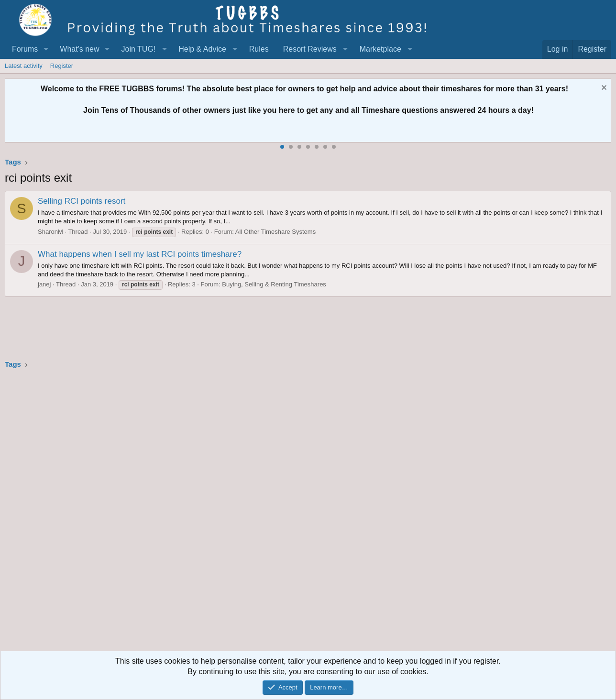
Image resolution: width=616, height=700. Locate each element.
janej (44, 284)
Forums (25, 49)
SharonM (50, 232)
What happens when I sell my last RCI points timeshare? (140, 254)
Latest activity (24, 66)
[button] (46, 49)
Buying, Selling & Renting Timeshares (274, 284)
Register (62, 66)
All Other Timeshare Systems (275, 232)
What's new (79, 49)
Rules (259, 49)
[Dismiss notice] (603, 89)
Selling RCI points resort (82, 201)
